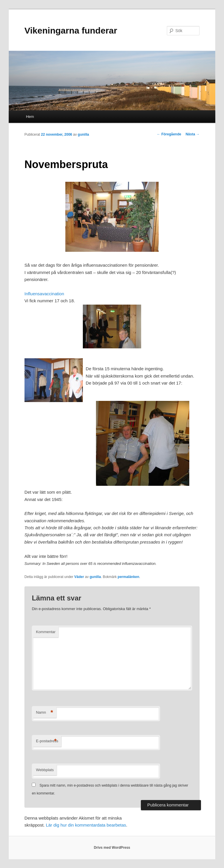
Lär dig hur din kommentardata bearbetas (86, 825)
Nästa (192, 134)
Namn (44, 713)
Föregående (169, 134)
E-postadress (47, 741)
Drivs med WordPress (112, 848)
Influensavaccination (44, 294)
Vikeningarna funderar (71, 30)
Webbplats (45, 770)
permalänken (128, 577)
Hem (30, 117)
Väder (79, 577)
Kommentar (46, 632)
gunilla (84, 135)
